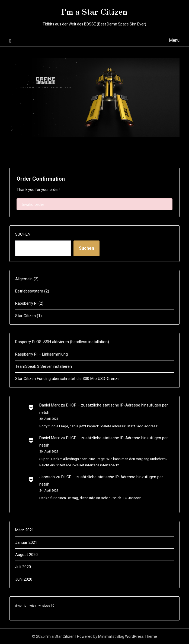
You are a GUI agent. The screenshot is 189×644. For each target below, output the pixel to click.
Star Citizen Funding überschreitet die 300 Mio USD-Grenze (67, 379)
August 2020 (26, 555)
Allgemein (24, 279)
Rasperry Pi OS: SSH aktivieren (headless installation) (62, 342)
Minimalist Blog (111, 636)
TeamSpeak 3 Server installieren (44, 366)
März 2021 (25, 530)
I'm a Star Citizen (94, 11)
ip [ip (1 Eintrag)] (25, 606)
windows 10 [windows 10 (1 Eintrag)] (46, 606)
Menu (174, 40)
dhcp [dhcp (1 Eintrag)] (18, 606)
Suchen (23, 234)
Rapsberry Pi (26, 303)
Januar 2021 (26, 542)
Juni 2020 (24, 579)
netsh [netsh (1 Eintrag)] (32, 606)
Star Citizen (25, 316)
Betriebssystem (29, 291)
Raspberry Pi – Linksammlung (41, 354)
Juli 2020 (23, 567)
